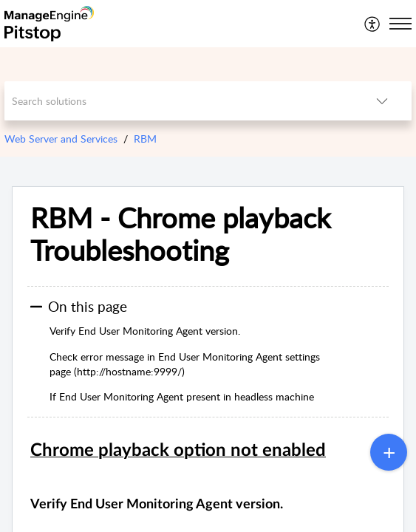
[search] (179, 101)
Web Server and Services (61, 139)
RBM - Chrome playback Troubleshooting (180, 234)
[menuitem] (373, 24)
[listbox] (382, 101)
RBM (145, 139)
